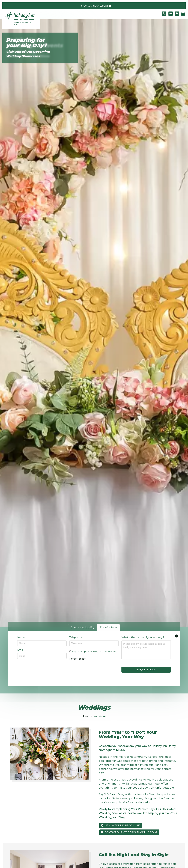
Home (86, 716)
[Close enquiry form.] (177, 636)
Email (21, 650)
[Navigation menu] (183, 14)
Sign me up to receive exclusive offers (93, 652)
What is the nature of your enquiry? (143, 637)
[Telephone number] (164, 14)
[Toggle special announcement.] (96, 6)
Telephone (76, 637)
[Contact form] (171, 14)
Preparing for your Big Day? (26, 43)
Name (21, 637)
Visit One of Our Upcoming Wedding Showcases (28, 54)
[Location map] (177, 14)
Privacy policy (77, 659)
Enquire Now (146, 670)
